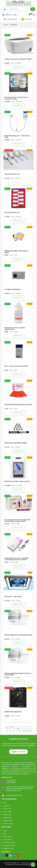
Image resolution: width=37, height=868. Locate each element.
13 (27, 727)
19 (18, 729)
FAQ (4, 803)
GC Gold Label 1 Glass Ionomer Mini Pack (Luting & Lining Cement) (17, 520)
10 (19, 727)
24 (7, 731)
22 (27, 729)
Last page (25, 731)
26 (14, 731)
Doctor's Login (11, 15)
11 (22, 727)
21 (24, 729)
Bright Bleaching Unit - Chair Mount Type (17, 137)
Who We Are (7, 809)
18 (15, 729)
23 (30, 729)
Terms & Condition (9, 843)
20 (21, 729)
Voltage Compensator (13, 289)
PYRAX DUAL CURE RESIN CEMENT (16, 443)
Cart (33, 15)
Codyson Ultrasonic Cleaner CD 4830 (18, 59)
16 (10, 729)
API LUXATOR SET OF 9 (12, 213)
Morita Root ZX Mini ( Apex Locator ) (17, 481)
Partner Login (7, 812)
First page (12, 727)
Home (6, 25)
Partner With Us (8, 840)
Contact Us (6, 806)
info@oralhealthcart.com (14, 795)
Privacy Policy (7, 837)
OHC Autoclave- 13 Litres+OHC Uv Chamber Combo (17, 98)
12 (25, 727)
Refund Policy (7, 818)
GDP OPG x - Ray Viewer (13, 597)
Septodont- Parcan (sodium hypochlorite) (15, 328)
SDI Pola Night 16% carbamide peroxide (18, 635)
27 (17, 731)
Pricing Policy (7, 815)
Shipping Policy (8, 821)
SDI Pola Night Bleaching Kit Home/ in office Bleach (18, 674)
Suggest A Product (18, 752)
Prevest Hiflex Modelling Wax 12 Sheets (18, 405)
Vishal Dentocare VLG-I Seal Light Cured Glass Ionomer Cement (17, 559)
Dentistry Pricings (8, 849)
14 (30, 727)
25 (10, 731)
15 (7, 729)
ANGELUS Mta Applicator (13, 712)
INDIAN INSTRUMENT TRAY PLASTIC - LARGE (17, 252)
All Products (27, 19)
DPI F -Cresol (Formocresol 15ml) (16, 366)
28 (20, 731)
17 (12, 729)
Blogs (5, 834)
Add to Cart (18, 67)
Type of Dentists (8, 824)
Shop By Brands (10, 19)
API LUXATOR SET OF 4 (12, 174)
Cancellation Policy (9, 846)
